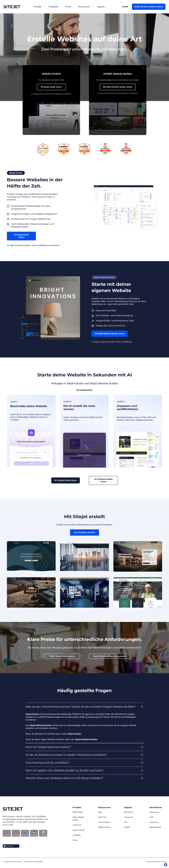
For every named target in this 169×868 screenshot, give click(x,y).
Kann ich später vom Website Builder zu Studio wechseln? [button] (64, 770)
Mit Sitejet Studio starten (51, 87)
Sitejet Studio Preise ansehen (62, 656)
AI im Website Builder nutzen (103, 480)
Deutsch (10, 846)
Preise (69, 7)
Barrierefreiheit (155, 827)
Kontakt (127, 827)
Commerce (77, 825)
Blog (100, 812)
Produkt (38, 7)
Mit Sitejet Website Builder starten (118, 87)
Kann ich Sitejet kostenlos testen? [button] (48, 747)
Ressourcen (84, 7)
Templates (53, 7)
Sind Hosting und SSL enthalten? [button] (48, 763)
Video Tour (102, 817)
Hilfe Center (129, 812)
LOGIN (125, 7)
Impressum (154, 822)
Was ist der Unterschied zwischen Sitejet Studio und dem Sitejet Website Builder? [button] (81, 707)
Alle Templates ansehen (85, 532)
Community (128, 817)
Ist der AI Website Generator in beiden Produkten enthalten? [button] (66, 755)
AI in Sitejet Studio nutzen (66, 480)
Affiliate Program (105, 827)
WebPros (156, 862)
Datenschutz (154, 812)
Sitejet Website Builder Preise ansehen (110, 656)
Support (101, 7)
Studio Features (79, 830)
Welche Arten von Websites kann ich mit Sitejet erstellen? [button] (64, 778)
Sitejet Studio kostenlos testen (149, 7)
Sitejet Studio (78, 812)
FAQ (126, 822)
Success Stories (104, 822)
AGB (151, 817)
